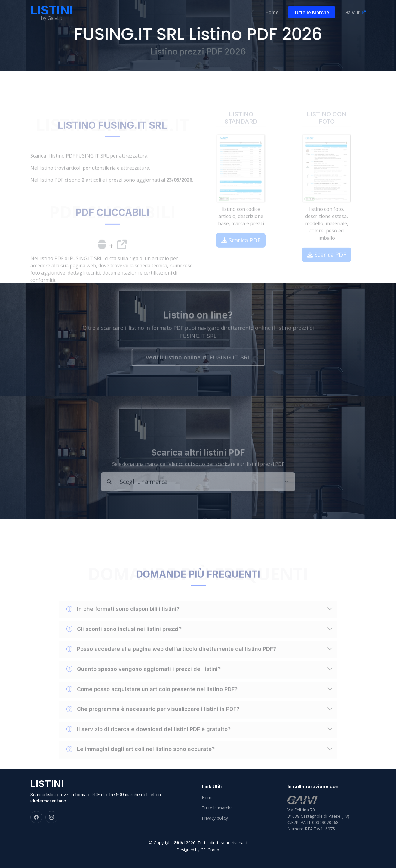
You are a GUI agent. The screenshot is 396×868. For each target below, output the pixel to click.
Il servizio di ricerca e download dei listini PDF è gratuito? (149, 739)
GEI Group (210, 850)
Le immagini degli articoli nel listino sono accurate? (141, 759)
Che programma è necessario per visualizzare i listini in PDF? (153, 719)
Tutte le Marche (312, 12)
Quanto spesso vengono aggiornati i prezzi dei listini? (144, 679)
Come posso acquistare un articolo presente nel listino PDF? (152, 699)
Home (272, 12)
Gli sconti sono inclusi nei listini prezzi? (124, 639)
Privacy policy (215, 818)
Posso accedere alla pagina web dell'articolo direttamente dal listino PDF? (171, 659)
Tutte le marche (217, 808)
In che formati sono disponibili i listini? (123, 619)
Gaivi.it (353, 12)
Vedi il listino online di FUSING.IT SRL (198, 358)
